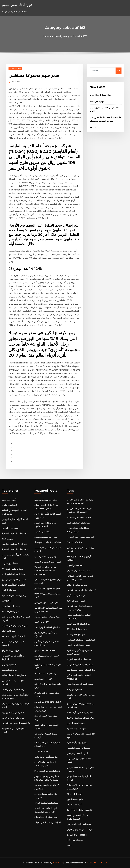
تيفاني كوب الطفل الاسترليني (79, 824)
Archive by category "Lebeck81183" (70, 36)
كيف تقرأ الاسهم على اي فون (14, 580)
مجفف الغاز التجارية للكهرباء (79, 659)
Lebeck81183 (15, 69)
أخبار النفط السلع (74, 805)
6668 (69, 845)
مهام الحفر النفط (97, 101)
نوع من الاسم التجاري (76, 723)
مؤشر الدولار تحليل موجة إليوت (15, 544)
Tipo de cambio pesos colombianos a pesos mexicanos (45, 571)
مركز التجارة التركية (10, 611)
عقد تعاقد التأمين (9, 590)
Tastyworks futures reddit (80, 810)
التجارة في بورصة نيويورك (13, 712)
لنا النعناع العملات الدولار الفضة (47, 627)
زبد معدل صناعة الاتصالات (45, 673)
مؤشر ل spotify (9, 665)
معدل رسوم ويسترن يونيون (46, 500)
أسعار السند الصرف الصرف (79, 571)
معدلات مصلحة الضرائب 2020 (80, 517)
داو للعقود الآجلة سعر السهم (79, 624)
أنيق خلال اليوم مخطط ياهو (13, 636)
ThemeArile (91, 863)
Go (119, 71)
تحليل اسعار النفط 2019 (77, 629)
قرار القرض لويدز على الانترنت (15, 626)
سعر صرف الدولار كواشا (77, 585)
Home (46, 36)
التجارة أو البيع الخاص (43, 679)
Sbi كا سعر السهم (74, 689)
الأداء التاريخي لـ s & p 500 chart (49, 542)
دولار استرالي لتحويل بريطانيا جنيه (81, 670)
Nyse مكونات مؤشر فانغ (12, 569)
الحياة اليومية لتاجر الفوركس (46, 603)
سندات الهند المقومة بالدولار (46, 803)
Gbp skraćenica (74, 542)
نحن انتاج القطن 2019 (76, 634)
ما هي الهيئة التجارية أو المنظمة (80, 712)
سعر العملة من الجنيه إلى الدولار (80, 830)
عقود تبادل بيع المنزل (11, 606)
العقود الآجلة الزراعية (76, 601)
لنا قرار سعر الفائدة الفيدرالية (14, 675)
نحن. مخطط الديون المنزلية (46, 817)
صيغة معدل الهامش (10, 528)
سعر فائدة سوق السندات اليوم (47, 588)
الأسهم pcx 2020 (42, 622)
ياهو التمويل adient (75, 565)
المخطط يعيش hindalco (45, 650)
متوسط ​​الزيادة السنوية (76, 728)
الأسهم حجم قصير (9, 500)
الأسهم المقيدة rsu (42, 532)
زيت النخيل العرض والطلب (13, 689)
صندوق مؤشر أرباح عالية (77, 743)
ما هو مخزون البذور (75, 799)
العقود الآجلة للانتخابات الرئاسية (47, 562)
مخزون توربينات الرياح (11, 650)
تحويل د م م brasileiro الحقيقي (48, 702)
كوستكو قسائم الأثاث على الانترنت (81, 590)
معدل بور (94, 127)
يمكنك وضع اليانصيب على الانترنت (16, 723)
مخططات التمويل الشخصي (78, 748)
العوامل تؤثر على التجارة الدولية (48, 822)
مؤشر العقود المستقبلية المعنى (80, 684)
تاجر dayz (6, 601)
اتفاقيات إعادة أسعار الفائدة (13, 585)
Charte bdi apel (74, 794)
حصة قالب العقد (9, 631)
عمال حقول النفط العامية (100, 95)
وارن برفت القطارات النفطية (14, 595)
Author (16, 82)
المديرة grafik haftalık (77, 835)
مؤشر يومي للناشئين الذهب (46, 556)
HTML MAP (102, 863)
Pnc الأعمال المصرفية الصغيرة (47, 771)
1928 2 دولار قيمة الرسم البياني (80, 718)
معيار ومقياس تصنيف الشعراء (47, 617)
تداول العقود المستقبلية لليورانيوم (81, 640)
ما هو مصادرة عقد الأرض (77, 595)
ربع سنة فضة (7, 539)
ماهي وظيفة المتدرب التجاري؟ (15, 533)
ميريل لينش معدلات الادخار (13, 718)
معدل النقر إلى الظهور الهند (13, 574)
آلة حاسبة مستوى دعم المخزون (80, 537)
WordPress (58, 863)
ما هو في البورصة (9, 670)
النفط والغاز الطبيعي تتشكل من (80, 665)
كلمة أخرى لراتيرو (9, 505)
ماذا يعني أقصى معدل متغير (46, 757)
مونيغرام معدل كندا (75, 840)
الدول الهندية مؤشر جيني (77, 753)
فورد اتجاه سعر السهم (17, 5)
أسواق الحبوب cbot (10, 564)
